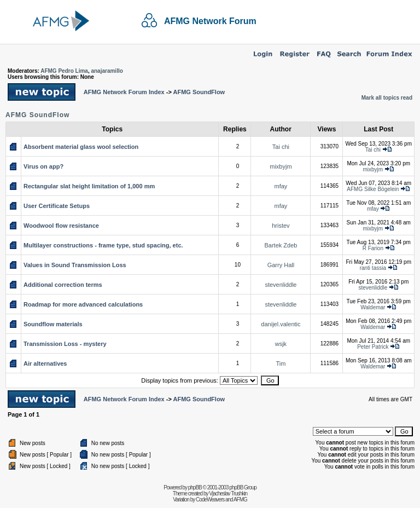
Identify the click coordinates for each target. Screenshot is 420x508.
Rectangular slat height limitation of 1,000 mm (89, 186)
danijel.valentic (281, 324)
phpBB (195, 487)
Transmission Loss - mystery (65, 344)
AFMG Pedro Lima (64, 71)
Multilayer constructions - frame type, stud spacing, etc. (103, 245)
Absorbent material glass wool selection (81, 147)
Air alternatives (45, 363)
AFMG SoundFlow (199, 92)
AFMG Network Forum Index (124, 92)
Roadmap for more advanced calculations (83, 304)
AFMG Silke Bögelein (373, 189)
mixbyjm (281, 166)
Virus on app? (43, 166)
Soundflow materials (53, 324)
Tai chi (281, 147)
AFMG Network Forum (210, 21)
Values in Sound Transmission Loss (75, 265)
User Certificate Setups (57, 206)
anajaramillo (107, 71)
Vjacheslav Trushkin (228, 493)
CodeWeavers (210, 500)
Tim (281, 363)
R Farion (373, 248)
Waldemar (373, 307)
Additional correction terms (63, 285)
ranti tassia (373, 268)
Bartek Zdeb (281, 245)
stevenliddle (281, 285)
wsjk (281, 344)
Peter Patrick (373, 347)
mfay (281, 186)
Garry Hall (281, 265)
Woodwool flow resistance (61, 226)
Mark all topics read (387, 98)
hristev (281, 226)
